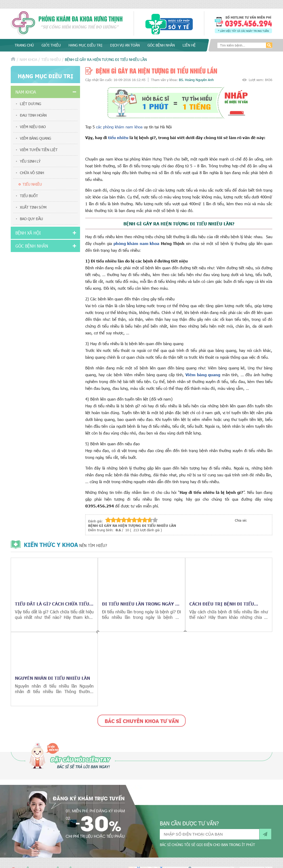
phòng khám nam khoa (136, 243)
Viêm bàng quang (35, 138)
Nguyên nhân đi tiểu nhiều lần (52, 678)
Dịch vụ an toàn (125, 45)
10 (155, 520)
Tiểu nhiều (51, 59)
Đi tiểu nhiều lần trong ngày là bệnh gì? (141, 604)
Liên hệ (189, 45)
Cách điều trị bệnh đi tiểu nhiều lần (222, 604)
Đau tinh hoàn (33, 115)
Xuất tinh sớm (33, 207)
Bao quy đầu (31, 219)
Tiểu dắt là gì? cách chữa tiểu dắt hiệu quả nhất (52, 604)
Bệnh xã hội (28, 233)
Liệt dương (30, 104)
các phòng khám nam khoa (120, 127)
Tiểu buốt (29, 196)
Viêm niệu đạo (33, 127)
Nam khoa (28, 59)
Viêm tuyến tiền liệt (39, 150)
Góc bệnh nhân (161, 45)
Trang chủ (24, 45)
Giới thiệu (51, 45)
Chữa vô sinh (32, 173)
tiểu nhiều (118, 137)
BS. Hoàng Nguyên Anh (196, 80)
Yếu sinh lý (30, 161)
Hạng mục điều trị (85, 45)
